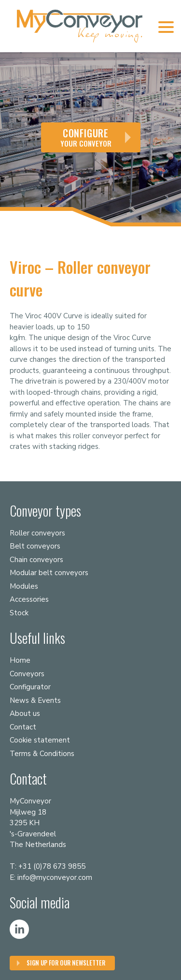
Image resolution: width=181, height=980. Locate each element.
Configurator (30, 687)
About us (25, 713)
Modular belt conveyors (49, 573)
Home (20, 660)
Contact (23, 727)
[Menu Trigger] (166, 27)
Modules (24, 586)
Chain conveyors (36, 560)
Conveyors (27, 674)
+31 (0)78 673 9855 (52, 866)
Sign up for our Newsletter (66, 963)
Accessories (29, 599)
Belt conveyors (35, 546)
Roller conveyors (37, 533)
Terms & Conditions (42, 754)
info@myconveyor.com (55, 877)
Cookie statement (40, 740)
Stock (19, 613)
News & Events (35, 700)
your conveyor (86, 137)
